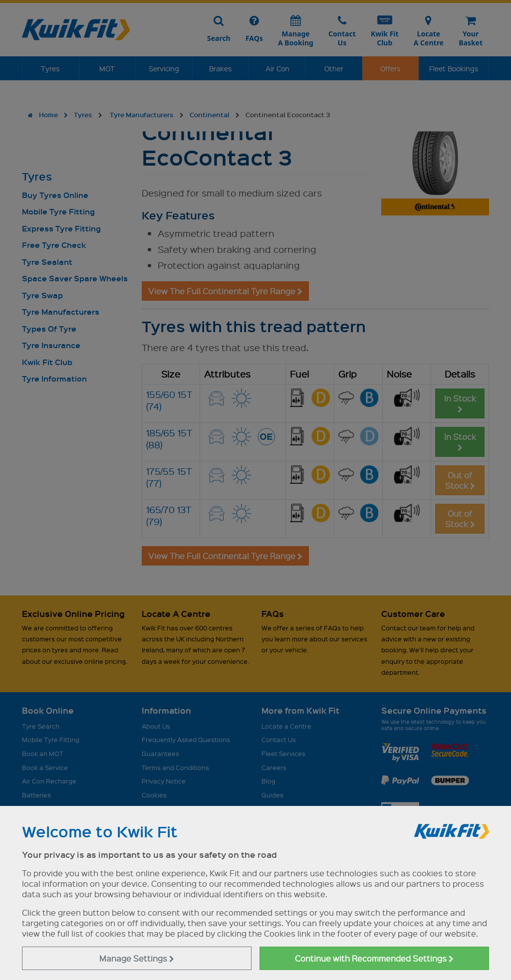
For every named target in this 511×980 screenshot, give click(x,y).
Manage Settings (137, 958)
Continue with (374, 958)
